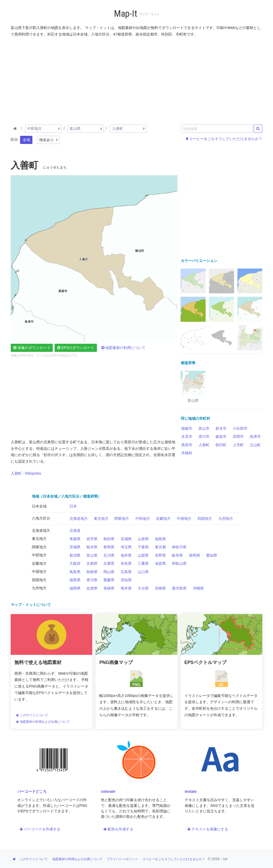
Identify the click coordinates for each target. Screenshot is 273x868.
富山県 (92, 555)
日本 (73, 506)
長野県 (160, 555)
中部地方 (143, 519)
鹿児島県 (179, 588)
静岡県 (195, 555)
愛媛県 (109, 580)
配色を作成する (118, 829)
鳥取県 (75, 572)
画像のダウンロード (32, 348)
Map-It (126, 14)
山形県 (143, 539)
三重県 (143, 563)
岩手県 (92, 539)
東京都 (160, 547)
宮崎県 (160, 588)
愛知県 (212, 555)
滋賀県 (160, 563)
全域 (26, 140)
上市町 (238, 445)
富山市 (204, 428)
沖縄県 (198, 588)
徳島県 (75, 580)
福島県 (160, 539)
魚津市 (255, 436)
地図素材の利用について (124, 348)
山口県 (143, 572)
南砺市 (187, 428)
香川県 (92, 580)
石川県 (109, 555)
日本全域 (39, 506)
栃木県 (92, 547)
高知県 (126, 580)
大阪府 (75, 563)
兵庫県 (109, 563)
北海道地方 (79, 519)
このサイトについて (32, 715)
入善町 (204, 445)
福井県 (126, 555)
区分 (14, 139)
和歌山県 (179, 563)
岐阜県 (177, 555)
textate (191, 791)
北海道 (75, 531)
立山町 (255, 445)
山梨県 (143, 555)
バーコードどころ (32, 791)
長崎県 (109, 588)
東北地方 (101, 519)
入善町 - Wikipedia (26, 473)
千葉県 (143, 547)
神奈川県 (179, 547)
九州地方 (226, 519)
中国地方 (184, 519)
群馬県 (109, 547)
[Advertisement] (137, 80)
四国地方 (205, 519)
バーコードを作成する (40, 829)
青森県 (75, 539)
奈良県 (126, 563)
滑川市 (204, 436)
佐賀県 (92, 588)
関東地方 (122, 519)
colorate (108, 791)
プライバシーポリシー (122, 859)
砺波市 (221, 436)
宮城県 (126, 539)
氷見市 (187, 436)
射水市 (221, 428)
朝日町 (221, 445)
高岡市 (238, 436)
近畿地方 (163, 519)
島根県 (92, 572)
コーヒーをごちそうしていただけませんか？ (224, 139)
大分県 (143, 588)
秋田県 (109, 539)
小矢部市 (240, 428)
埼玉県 (126, 547)
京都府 (92, 563)
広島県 (126, 572)
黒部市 (187, 445)
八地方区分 (41, 518)
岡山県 (109, 572)
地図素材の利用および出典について (43, 722)
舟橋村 (187, 453)
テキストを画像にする (208, 829)
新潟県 (75, 555)
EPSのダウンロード (76, 348)
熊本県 (126, 588)
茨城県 (75, 547)
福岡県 (75, 588)
